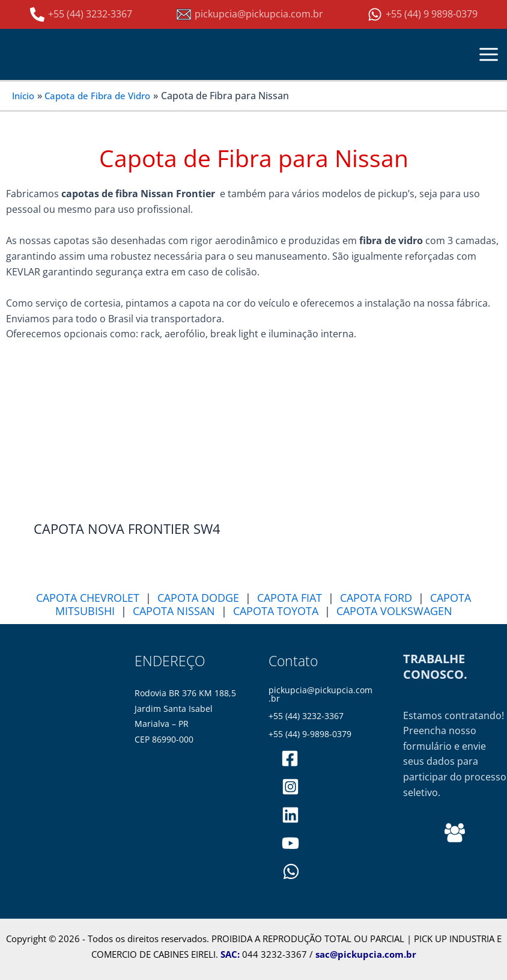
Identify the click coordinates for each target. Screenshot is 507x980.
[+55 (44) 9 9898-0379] (423, 14)
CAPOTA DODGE (198, 598)
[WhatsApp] (291, 871)
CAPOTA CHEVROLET (88, 598)
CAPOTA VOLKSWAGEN (394, 611)
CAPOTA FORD (376, 598)
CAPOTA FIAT (290, 598)
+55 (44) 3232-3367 (306, 716)
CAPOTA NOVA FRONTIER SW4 (127, 529)
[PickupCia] (290, 843)
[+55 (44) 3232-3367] (81, 14)
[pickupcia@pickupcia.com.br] (250, 14)
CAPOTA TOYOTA (276, 611)
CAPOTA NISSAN (174, 611)
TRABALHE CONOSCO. (435, 666)
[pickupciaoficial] (290, 758)
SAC (229, 954)
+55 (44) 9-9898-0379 (310, 733)
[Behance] (455, 833)
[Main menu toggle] (489, 54)
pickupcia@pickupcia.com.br (320, 694)
